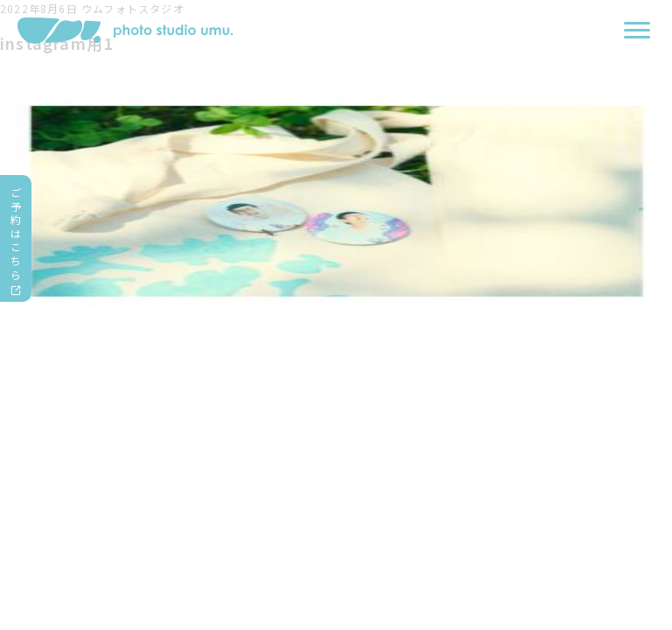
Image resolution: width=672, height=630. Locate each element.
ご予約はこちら (16, 233)
